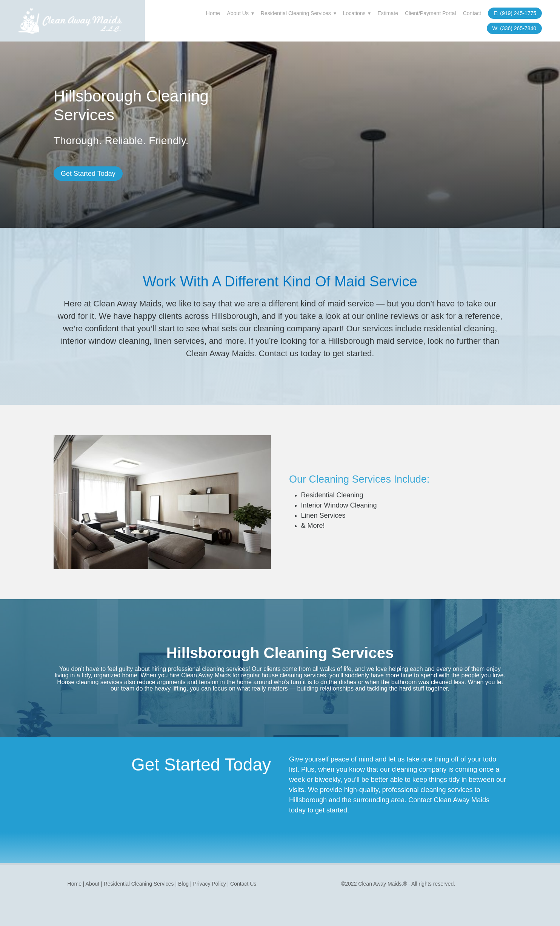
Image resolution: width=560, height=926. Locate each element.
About (93, 884)
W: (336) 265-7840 (514, 28)
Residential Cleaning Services (298, 13)
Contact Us (243, 884)
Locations (357, 13)
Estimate (388, 13)
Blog (183, 884)
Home (213, 13)
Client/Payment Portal (430, 13)
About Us (240, 13)
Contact (472, 13)
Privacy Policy (210, 884)
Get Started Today (88, 174)
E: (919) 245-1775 (515, 13)
